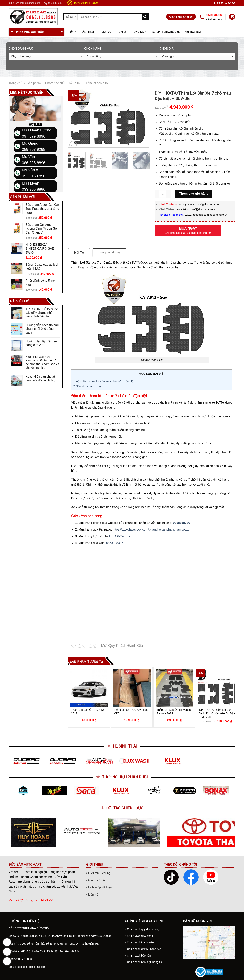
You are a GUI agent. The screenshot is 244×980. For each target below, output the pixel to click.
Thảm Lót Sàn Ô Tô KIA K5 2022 (88, 712)
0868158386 (181, 523)
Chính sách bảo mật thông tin (144, 962)
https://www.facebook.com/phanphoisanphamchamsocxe (151, 530)
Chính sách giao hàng (140, 936)
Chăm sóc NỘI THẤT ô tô (63, 83)
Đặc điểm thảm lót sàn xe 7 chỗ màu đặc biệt (104, 381)
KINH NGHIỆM (193, 32)
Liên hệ (93, 895)
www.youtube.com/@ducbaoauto (199, 204)
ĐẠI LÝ (124, 32)
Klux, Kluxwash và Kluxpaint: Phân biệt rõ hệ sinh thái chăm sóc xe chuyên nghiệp (42, 362)
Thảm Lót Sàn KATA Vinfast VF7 (131, 712)
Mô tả (79, 253)
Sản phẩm (89, 32)
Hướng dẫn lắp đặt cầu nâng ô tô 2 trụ (41, 343)
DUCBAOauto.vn (121, 536)
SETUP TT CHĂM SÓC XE (166, 32)
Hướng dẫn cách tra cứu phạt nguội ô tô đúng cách (42, 329)
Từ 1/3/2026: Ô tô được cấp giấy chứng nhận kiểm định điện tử (42, 313)
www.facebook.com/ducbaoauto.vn (206, 215)
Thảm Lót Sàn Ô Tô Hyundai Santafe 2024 (174, 712)
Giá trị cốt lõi (97, 880)
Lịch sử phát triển (100, 887)
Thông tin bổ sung (109, 253)
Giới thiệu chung (99, 873)
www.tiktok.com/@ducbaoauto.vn (196, 209)
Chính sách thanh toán (140, 942)
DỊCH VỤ (108, 32)
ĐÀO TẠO (140, 32)
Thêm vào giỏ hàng (194, 194)
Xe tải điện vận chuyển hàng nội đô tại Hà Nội (41, 378)
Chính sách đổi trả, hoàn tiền (144, 949)
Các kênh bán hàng (87, 386)
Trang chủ (16, 83)
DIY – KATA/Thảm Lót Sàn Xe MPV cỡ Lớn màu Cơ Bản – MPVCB (217, 713)
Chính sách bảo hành (140, 956)
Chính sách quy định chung (143, 929)
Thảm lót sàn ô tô (96, 83)
